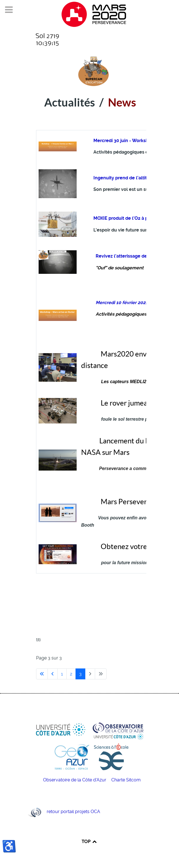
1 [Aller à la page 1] (62, 674)
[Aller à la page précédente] (53, 674)
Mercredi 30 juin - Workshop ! (125, 141)
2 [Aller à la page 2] (71, 674)
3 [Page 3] (80, 674)
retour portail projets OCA (73, 812)
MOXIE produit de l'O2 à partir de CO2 (133, 218)
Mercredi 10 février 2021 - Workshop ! (136, 303)
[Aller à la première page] (42, 674)
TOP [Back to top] (89, 841)
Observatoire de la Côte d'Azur (75, 780)
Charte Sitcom (126, 780)
